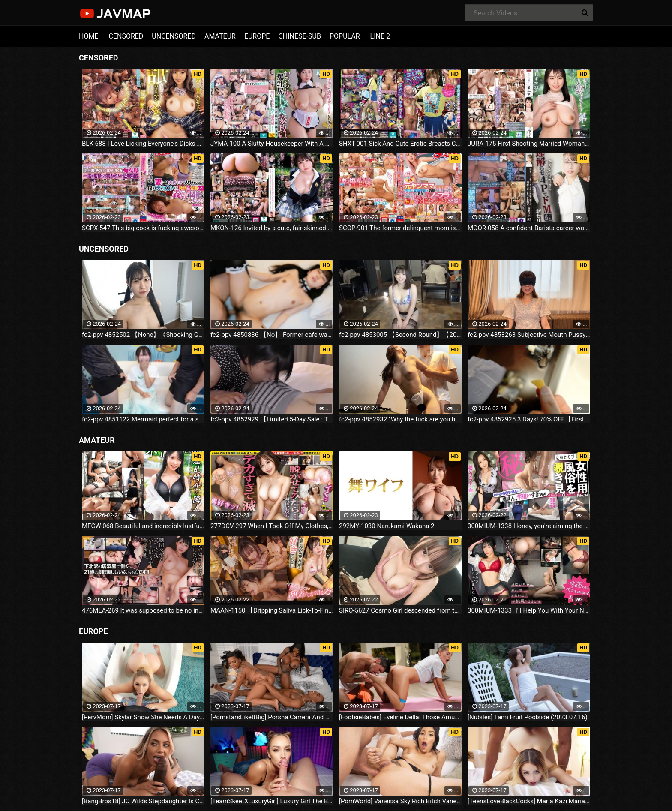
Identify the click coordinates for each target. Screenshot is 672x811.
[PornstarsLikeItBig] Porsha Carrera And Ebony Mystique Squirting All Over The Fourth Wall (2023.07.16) (272, 717)
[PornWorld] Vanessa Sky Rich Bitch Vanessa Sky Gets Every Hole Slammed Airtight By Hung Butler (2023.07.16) (400, 801)
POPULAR (345, 36)
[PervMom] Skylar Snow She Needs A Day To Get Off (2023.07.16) (143, 717)
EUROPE (257, 36)
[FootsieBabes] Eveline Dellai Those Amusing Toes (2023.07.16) (400, 717)
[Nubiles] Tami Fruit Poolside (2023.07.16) (528, 717)
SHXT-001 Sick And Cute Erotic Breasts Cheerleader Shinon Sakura (400, 144)
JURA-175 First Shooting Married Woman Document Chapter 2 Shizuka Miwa (529, 144)
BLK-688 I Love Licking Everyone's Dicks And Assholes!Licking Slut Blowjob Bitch (143, 144)
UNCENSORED (174, 36)
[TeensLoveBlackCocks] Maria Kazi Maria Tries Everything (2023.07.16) (529, 801)
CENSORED (126, 36)
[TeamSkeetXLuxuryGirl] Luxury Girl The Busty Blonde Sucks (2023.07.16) (272, 801)
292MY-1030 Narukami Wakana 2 (387, 526)
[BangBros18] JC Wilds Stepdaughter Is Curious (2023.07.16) (143, 801)
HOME (88, 36)
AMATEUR (220, 36)
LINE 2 (380, 36)
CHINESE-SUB (300, 36)
